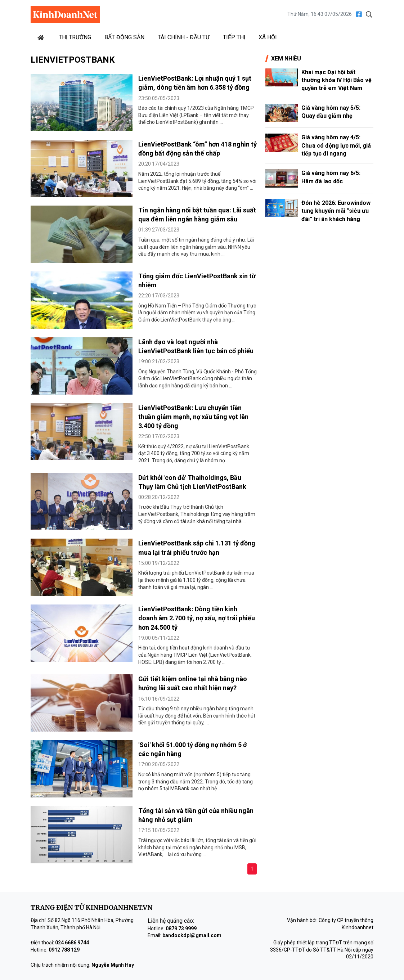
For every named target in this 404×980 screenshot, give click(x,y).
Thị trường (75, 37)
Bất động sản (124, 37)
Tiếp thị (234, 37)
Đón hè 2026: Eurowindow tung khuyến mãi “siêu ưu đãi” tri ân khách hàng (336, 211)
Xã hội (268, 37)
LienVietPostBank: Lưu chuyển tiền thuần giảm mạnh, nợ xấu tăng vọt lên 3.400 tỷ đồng (193, 417)
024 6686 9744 (72, 943)
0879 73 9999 (181, 929)
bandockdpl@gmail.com (192, 935)
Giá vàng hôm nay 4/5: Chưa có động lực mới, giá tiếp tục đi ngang (336, 145)
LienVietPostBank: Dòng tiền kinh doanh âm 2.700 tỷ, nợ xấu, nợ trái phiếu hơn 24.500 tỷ (197, 618)
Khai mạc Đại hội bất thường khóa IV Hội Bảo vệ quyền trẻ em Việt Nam (336, 80)
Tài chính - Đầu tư (184, 37)
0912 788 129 (64, 950)
